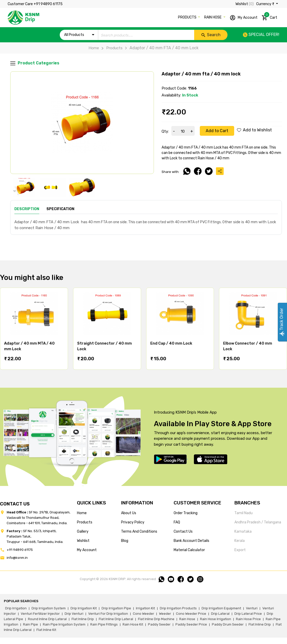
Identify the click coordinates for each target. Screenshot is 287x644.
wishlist (83, 541)
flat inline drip (83, 619)
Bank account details (191, 541)
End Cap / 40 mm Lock (171, 343)
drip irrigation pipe (116, 608)
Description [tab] (27, 209)
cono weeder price (191, 614)
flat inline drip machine (156, 619)
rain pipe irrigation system (64, 624)
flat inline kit (46, 630)
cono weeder (143, 614)
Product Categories (35, 63)
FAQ (177, 522)
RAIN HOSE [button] (213, 17)
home (82, 513)
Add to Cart (217, 131)
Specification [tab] (60, 209)
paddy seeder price (191, 624)
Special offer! (261, 35)
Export (240, 550)
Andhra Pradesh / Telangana (258, 522)
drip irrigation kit (84, 608)
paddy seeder (159, 624)
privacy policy (133, 522)
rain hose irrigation (216, 619)
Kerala (240, 541)
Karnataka (243, 531)
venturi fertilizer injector (40, 614)
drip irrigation (16, 608)
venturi (252, 608)
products (85, 522)
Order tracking (186, 513)
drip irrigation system (49, 608)
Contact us (183, 531)
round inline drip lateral (47, 619)
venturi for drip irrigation (108, 614)
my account (87, 550)
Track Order (281, 322)
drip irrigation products (178, 608)
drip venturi (74, 614)
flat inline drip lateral (116, 619)
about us (129, 513)
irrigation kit (145, 608)
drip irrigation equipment (221, 608)
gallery (83, 531)
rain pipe (31, 624)
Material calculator (189, 550)
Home (94, 48)
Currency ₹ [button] (266, 4)
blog (125, 541)
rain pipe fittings (104, 624)
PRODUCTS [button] (188, 17)
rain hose (187, 619)
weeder (165, 614)
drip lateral (220, 614)
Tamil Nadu (244, 513)
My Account (244, 18)
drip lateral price (248, 614)
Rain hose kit (133, 624)
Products (111, 48)
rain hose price (248, 619)
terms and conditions (139, 531)
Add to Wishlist (254, 130)
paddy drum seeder (228, 624)
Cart (269, 17)
